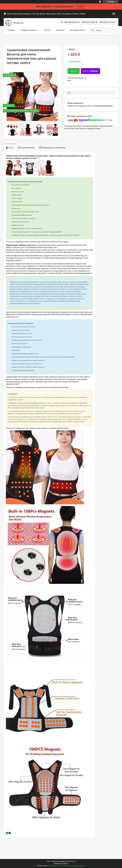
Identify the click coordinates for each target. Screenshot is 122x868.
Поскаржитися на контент (56, 866)
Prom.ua (73, 861)
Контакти (60, 30)
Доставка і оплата (77, 30)
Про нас (47, 30)
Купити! (81, 7)
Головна (11, 30)
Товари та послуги (28, 30)
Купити (74, 71)
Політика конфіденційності (76, 866)
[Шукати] (92, 30)
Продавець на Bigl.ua (61, 863)
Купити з (90, 71)
